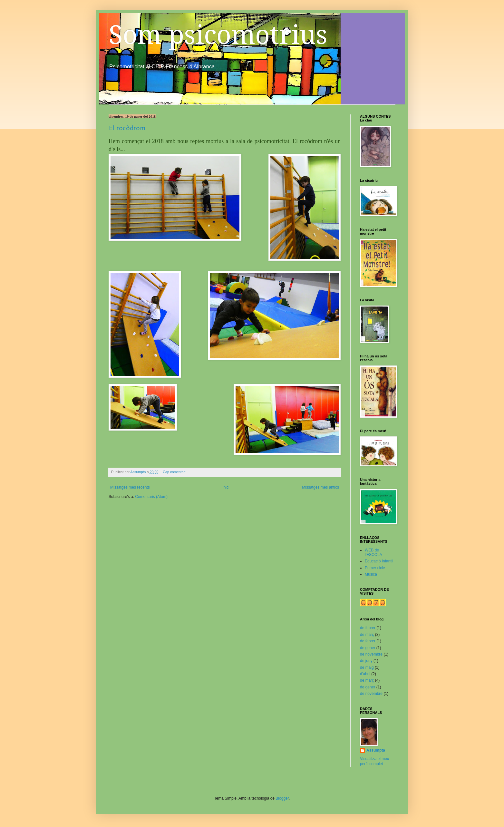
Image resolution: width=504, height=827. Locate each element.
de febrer (368, 628)
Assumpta (376, 750)
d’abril (365, 674)
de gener (368, 648)
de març (367, 635)
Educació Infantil (379, 561)
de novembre (371, 654)
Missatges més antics (320, 487)
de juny (366, 661)
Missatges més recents (130, 487)
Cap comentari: (175, 472)
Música (371, 574)
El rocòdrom (127, 128)
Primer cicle (375, 568)
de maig (367, 667)
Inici (226, 487)
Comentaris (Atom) (151, 497)
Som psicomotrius (218, 35)
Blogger (282, 798)
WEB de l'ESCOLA (373, 552)
